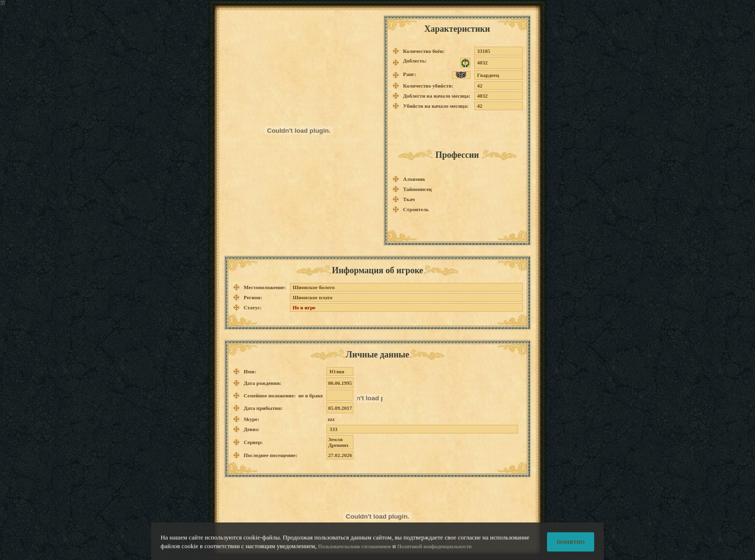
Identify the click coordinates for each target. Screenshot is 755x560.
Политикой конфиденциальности (434, 549)
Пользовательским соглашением (355, 549)
